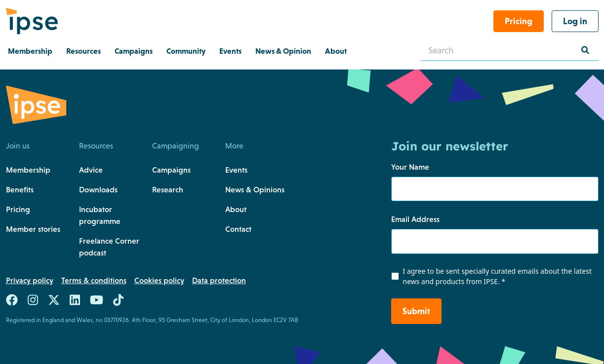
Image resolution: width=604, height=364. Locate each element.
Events (236, 170)
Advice (91, 170)
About (236, 209)
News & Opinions (255, 189)
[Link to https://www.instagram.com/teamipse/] (33, 302)
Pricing (18, 209)
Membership (28, 170)
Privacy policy (30, 280)
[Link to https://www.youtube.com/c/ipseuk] (97, 302)
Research (168, 189)
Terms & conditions (94, 280)
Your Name (410, 167)
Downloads (98, 189)
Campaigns (171, 170)
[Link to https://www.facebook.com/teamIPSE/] (12, 302)
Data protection (219, 280)
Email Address (415, 219)
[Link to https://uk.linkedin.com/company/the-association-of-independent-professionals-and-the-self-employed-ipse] (75, 302)
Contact (238, 229)
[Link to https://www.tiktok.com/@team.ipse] (118, 302)
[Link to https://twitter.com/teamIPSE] (54, 302)
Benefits (20, 189)
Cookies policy (159, 280)
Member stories (33, 229)
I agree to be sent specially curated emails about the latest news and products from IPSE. (497, 276)
